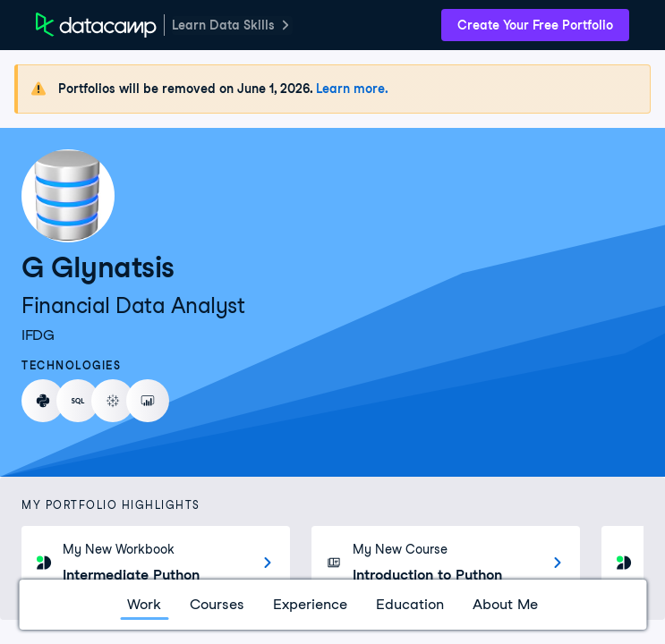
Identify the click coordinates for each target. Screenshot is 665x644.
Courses (217, 604)
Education (410, 604)
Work (144, 604)
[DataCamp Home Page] (96, 25)
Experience (310, 604)
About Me (505, 604)
